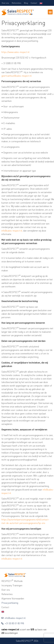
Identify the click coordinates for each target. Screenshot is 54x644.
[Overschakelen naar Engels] (41, 3)
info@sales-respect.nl (12, 559)
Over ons (5, 3)
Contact (34, 3)
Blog (26, 3)
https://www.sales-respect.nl (15, 52)
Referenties (17, 3)
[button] (50, 12)
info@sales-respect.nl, (12, 231)
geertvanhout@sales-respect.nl (16, 76)
